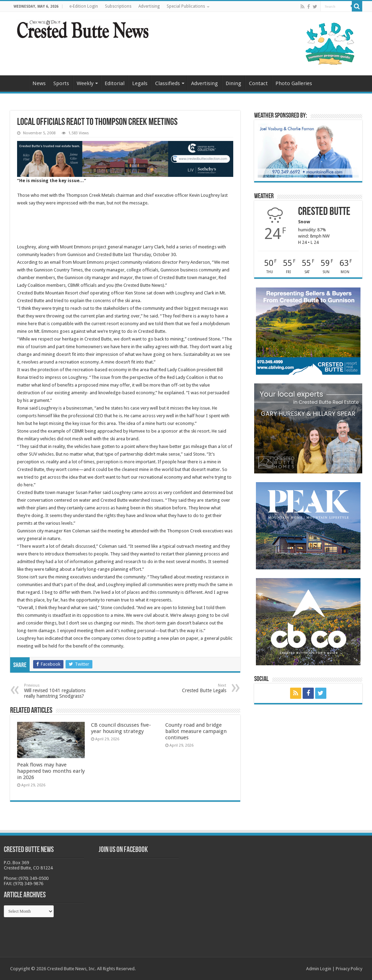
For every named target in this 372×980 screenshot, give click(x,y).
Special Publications (186, 6)
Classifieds (168, 83)
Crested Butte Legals (191, 688)
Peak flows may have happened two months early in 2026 (51, 771)
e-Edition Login (84, 6)
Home (19, 83)
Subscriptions (118, 6)
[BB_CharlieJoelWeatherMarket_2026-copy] (308, 150)
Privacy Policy (349, 969)
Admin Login (319, 969)
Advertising (149, 6)
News (39, 83)
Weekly (85, 83)
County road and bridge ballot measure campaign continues (196, 731)
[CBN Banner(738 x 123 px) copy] (125, 159)
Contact (258, 83)
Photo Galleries (294, 83)
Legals (140, 83)
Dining (233, 83)
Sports (61, 83)
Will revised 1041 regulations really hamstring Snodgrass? (60, 691)
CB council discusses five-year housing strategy (121, 728)
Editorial (115, 83)
